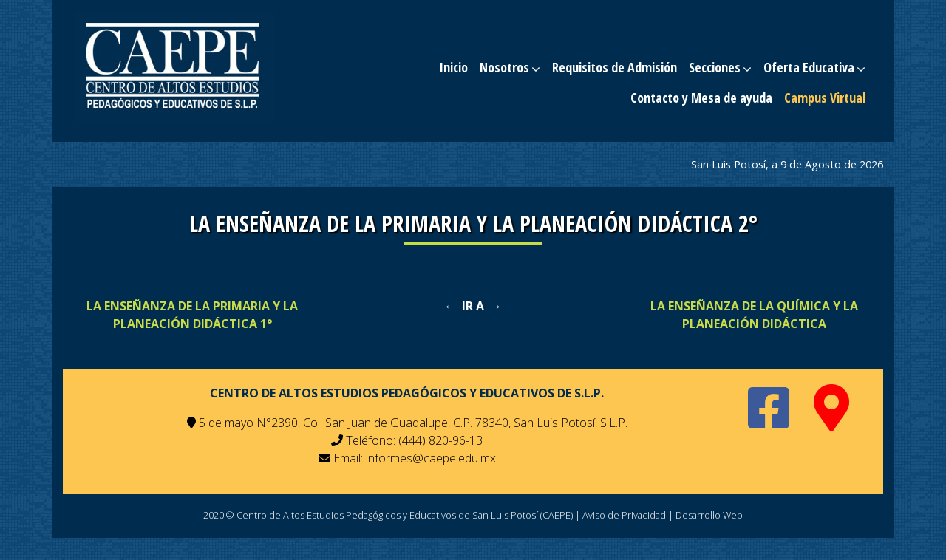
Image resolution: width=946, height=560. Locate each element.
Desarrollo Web (709, 515)
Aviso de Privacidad (624, 515)
